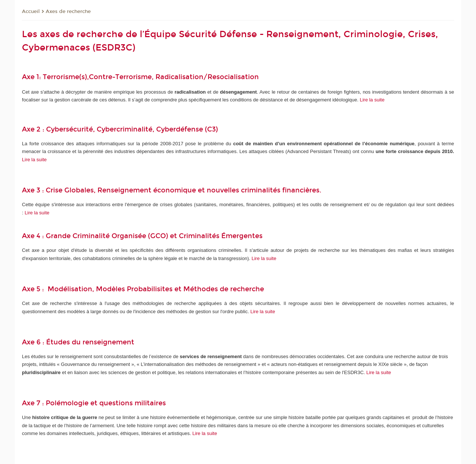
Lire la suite (372, 100)
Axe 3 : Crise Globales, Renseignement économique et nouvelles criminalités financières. (173, 190)
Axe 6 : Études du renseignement (78, 342)
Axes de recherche (68, 12)
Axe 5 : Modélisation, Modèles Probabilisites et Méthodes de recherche (145, 289)
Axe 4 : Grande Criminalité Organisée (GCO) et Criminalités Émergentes (142, 236)
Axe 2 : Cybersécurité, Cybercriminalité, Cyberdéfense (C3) (120, 129)
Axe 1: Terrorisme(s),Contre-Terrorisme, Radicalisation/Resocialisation (141, 77)
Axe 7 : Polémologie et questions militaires (94, 403)
